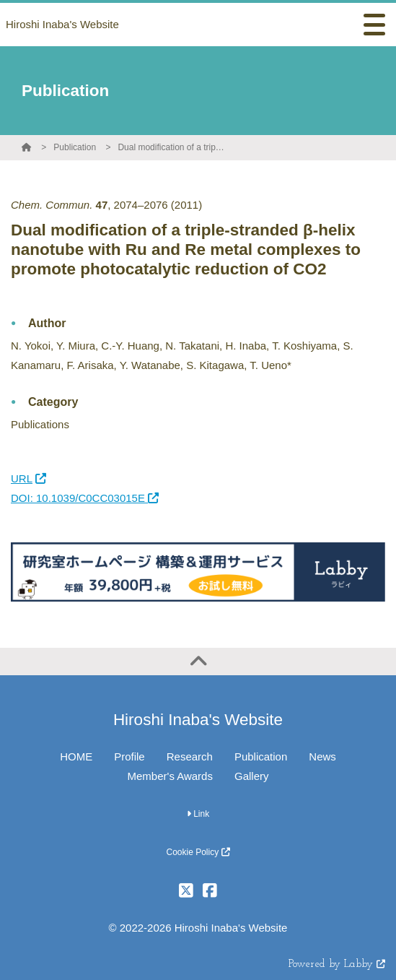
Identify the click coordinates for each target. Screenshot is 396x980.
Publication (75, 147)
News (322, 756)
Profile (129, 756)
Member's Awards (170, 776)
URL (28, 478)
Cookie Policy (198, 852)
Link (198, 814)
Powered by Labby (337, 964)
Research (190, 756)
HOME (76, 756)
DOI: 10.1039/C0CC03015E (85, 498)
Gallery (252, 776)
